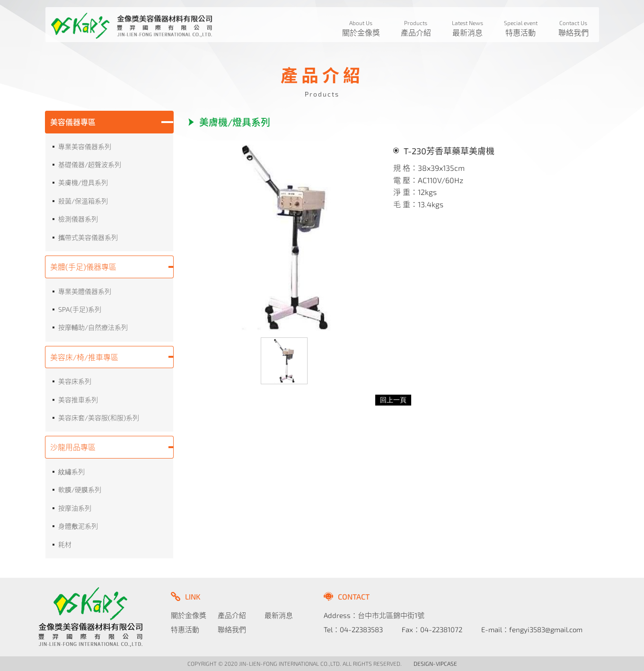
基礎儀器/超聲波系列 (90, 164)
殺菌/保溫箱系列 (83, 201)
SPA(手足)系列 (80, 309)
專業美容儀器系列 (85, 146)
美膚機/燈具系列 (83, 182)
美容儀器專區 (73, 122)
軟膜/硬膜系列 (80, 490)
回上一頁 (393, 400)
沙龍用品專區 (73, 447)
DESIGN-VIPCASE (435, 663)
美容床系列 (75, 381)
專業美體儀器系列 (85, 291)
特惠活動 (185, 629)
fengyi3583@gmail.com (546, 629)
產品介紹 (232, 615)
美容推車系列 (78, 400)
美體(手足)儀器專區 (83, 267)
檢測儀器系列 (78, 219)
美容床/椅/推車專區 (84, 357)
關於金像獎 (189, 615)
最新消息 (279, 615)
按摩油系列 (75, 508)
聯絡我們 (232, 629)
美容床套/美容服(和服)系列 (99, 418)
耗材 (65, 544)
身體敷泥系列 (78, 526)
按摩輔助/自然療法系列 (93, 327)
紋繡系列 (71, 472)
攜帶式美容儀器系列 (88, 237)
